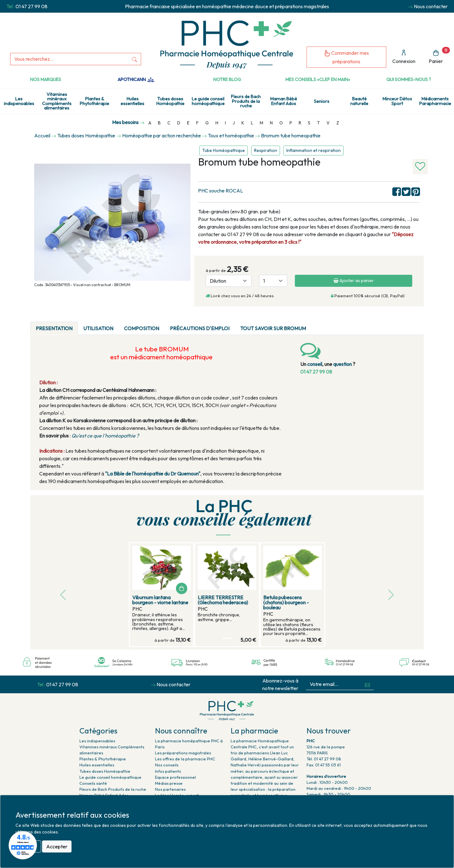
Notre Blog (227, 79)
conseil (315, 364)
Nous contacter (431, 6)
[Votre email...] (334, 684)
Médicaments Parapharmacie (435, 101)
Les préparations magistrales (183, 753)
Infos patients (168, 771)
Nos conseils (167, 765)
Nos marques (46, 79)
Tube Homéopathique (224, 150)
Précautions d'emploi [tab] (200, 328)
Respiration (266, 150)
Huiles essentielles (132, 101)
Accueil (42, 135)
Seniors (322, 101)
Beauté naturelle (359, 101)
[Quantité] (273, 281)
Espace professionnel (175, 777)
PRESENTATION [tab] (54, 328)
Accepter (57, 846)
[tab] (317, 324)
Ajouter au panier (354, 280)
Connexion (404, 57)
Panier (439, 56)
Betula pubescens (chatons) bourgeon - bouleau (286, 602)
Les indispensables (19, 101)
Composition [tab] (142, 328)
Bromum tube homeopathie (291, 135)
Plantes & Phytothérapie (94, 101)
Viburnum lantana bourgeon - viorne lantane (160, 600)
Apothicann (136, 79)
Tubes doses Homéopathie (170, 101)
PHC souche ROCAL (221, 191)
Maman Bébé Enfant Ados (284, 101)
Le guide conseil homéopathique (208, 101)
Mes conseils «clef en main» (318, 79)
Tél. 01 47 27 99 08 (324, 759)
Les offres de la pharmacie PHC (185, 759)
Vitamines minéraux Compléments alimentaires (57, 101)
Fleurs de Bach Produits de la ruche (246, 101)
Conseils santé (93, 783)
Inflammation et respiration (314, 150)
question (342, 364)
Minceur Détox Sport (397, 101)
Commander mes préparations (346, 57)
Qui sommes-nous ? (409, 79)
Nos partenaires (170, 789)
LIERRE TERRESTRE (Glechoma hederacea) (223, 600)
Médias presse (169, 783)
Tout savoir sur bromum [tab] (273, 328)
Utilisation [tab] (98, 328)
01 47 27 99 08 (31, 6)
